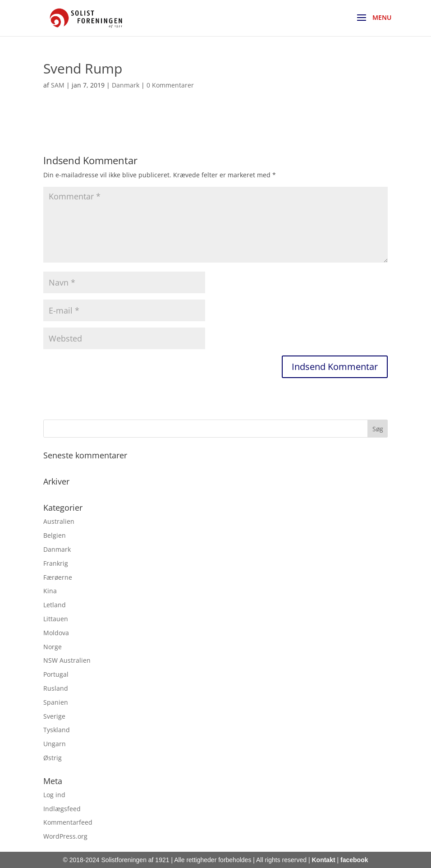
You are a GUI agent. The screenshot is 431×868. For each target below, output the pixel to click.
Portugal (56, 674)
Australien (59, 521)
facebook (354, 860)
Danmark (126, 85)
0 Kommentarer (170, 85)
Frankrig (56, 563)
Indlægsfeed (62, 809)
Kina (50, 591)
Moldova (56, 633)
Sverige (54, 716)
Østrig (53, 758)
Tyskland (57, 730)
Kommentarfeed (68, 822)
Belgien (55, 535)
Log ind (54, 795)
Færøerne (58, 577)
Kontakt (323, 860)
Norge (53, 647)
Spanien (56, 702)
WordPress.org (65, 836)
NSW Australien (67, 660)
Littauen (56, 619)
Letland (55, 605)
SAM (58, 85)
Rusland (56, 688)
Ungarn (55, 744)
